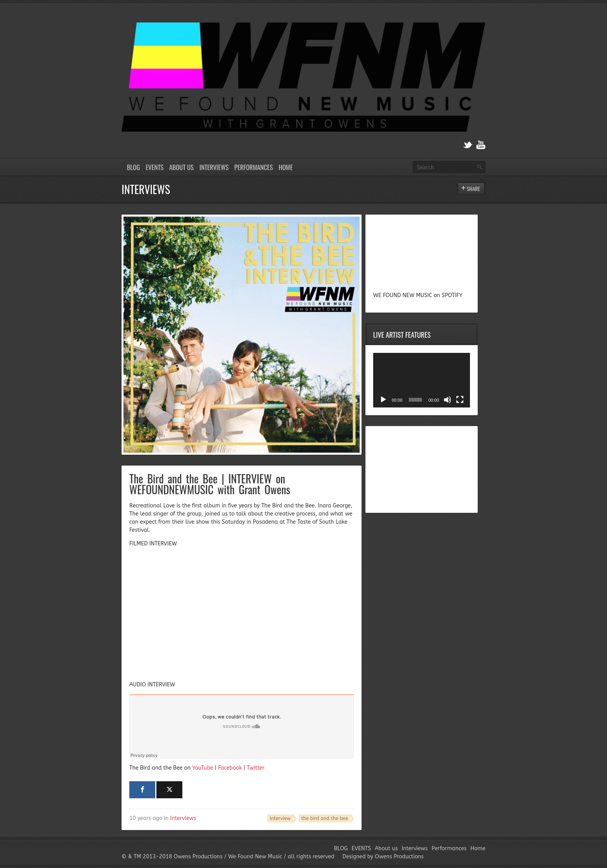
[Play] (383, 400)
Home (286, 167)
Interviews (214, 167)
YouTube (202, 768)
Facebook (230, 768)
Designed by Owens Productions (383, 857)
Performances (254, 167)
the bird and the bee (325, 818)
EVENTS (154, 167)
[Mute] (448, 400)
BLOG (133, 167)
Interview (280, 818)
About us (181, 167)
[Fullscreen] (460, 400)
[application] (422, 380)
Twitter (255, 768)
